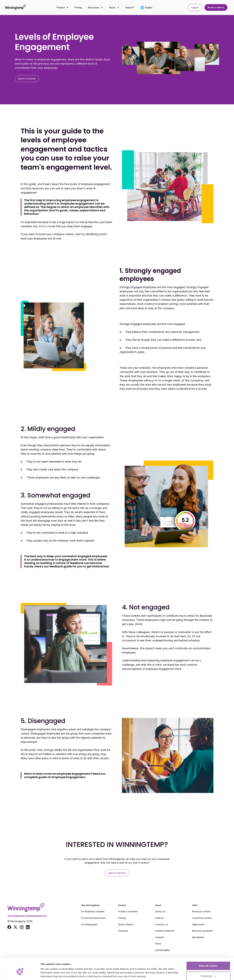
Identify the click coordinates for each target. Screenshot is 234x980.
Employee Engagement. (69, 777)
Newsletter (198, 937)
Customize (208, 962)
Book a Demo (126, 925)
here (178, 669)
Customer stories (202, 918)
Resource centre (201, 912)
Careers (160, 937)
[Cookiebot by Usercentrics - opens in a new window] (20, 974)
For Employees (89, 925)
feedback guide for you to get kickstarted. (79, 566)
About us (160, 912)
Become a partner (202, 931)
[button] (62, 7)
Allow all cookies (208, 951)
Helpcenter (198, 925)
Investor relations (165, 931)
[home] (15, 8)
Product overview (128, 912)
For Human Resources (93, 918)
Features (123, 931)
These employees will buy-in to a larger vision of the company (161, 380)
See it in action (27, 79)
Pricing (78, 7)
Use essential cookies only (208, 972)
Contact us (162, 925)
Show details (48, 970)
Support (130, 7)
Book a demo (216, 7)
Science (160, 918)
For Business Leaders (93, 912)
